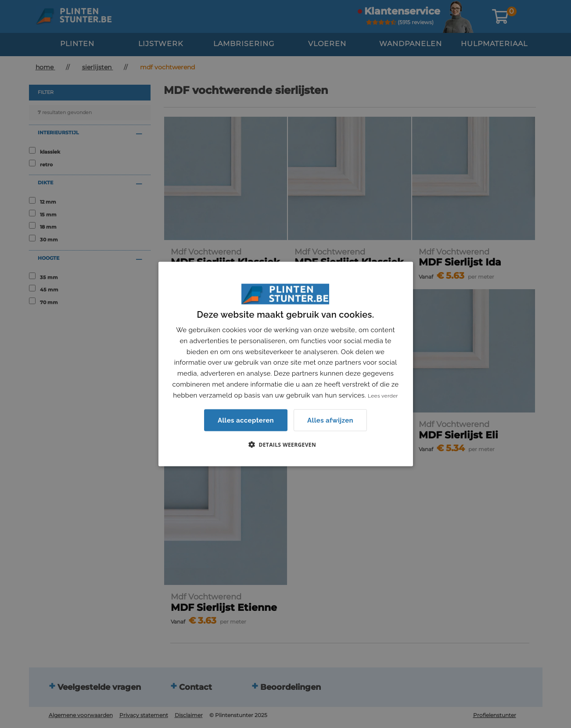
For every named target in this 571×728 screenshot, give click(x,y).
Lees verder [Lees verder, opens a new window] (383, 395)
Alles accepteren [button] (246, 420)
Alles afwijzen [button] (330, 420)
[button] (285, 445)
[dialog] (285, 364)
